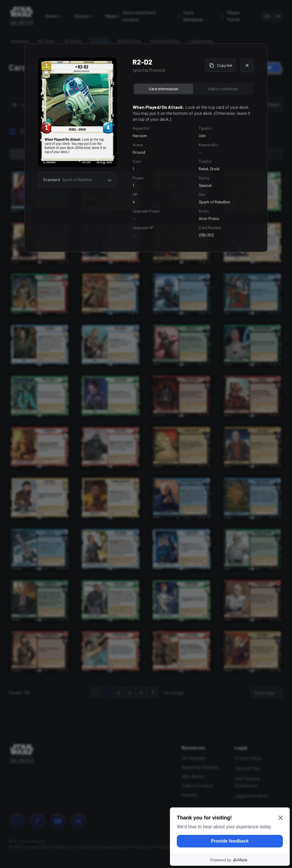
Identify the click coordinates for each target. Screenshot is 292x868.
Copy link (221, 65)
